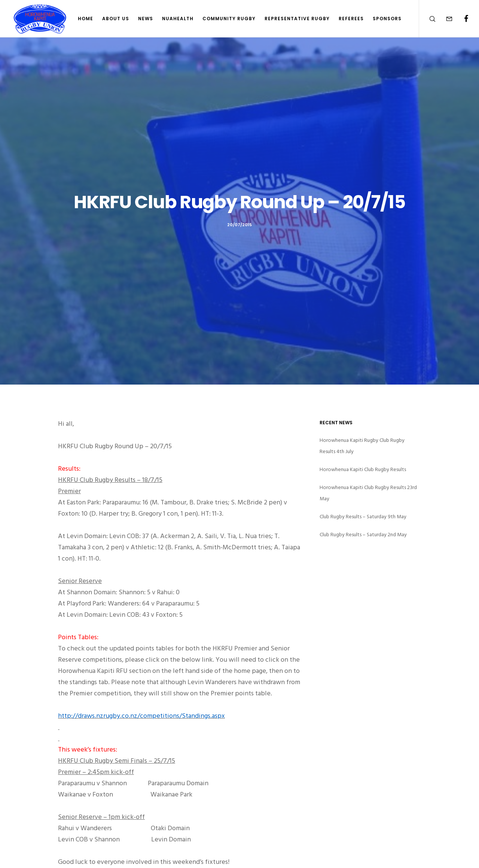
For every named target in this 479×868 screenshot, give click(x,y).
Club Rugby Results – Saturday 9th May (363, 517)
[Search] (428, 19)
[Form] (444, 19)
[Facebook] (461, 19)
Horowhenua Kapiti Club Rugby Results (363, 469)
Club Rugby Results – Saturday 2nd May (363, 535)
